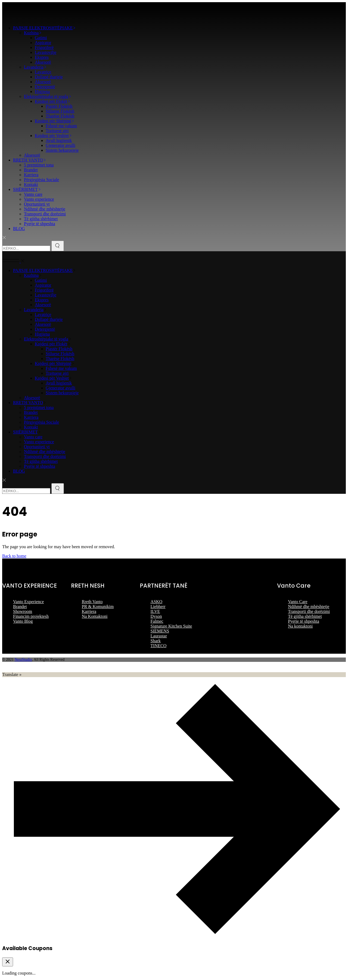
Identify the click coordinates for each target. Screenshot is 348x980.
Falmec (157, 621)
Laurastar (159, 636)
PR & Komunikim (98, 607)
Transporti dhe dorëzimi (309, 611)
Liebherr (158, 607)
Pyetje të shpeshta (304, 621)
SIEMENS (160, 631)
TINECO (159, 646)
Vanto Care (298, 602)
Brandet (20, 607)
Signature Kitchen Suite (171, 626)
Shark (156, 641)
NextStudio (23, 660)
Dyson (156, 616)
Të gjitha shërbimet (305, 616)
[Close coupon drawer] (8, 962)
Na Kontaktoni (95, 616)
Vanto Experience (28, 602)
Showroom (23, 611)
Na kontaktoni (300, 626)
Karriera (89, 611)
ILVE (155, 611)
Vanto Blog (23, 621)
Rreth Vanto (92, 602)
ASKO (157, 602)
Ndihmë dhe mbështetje (309, 607)
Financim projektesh (31, 616)
